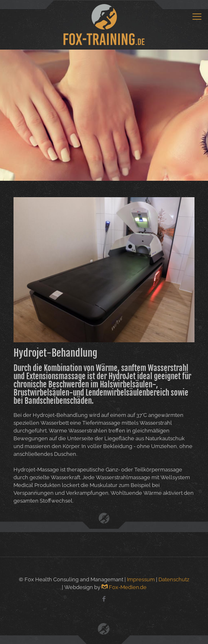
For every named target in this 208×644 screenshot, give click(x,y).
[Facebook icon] (104, 599)
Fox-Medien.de (124, 587)
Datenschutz (174, 579)
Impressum (141, 579)
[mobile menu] (197, 16)
